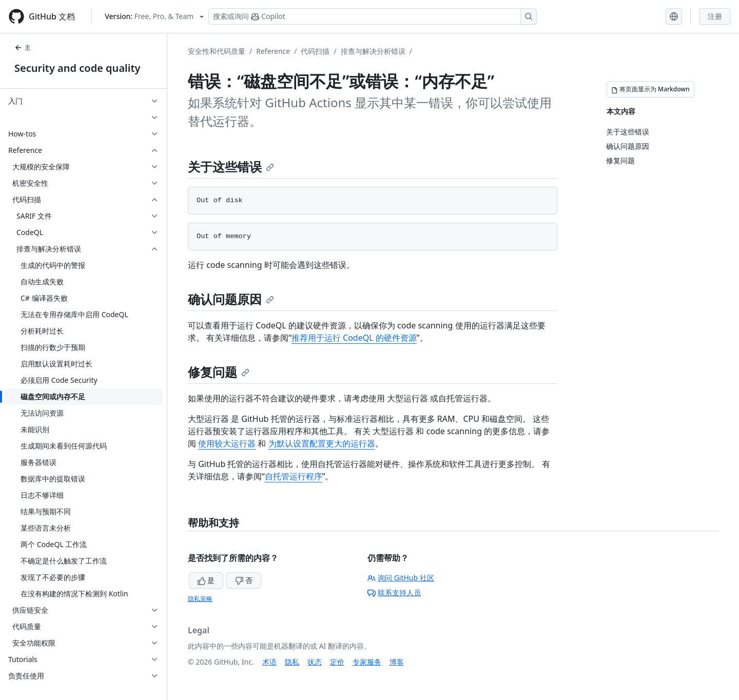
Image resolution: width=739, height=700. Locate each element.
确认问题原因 (231, 299)
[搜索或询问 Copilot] (373, 16)
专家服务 (367, 662)
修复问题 (219, 372)
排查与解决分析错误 (373, 51)
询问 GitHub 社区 (401, 578)
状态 (315, 662)
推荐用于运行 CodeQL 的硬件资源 (354, 338)
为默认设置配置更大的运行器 (322, 443)
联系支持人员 (394, 592)
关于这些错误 (231, 167)
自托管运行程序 (294, 476)
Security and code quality (77, 68)
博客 (397, 662)
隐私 (292, 662)
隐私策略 (200, 599)
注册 (715, 16)
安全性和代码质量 (217, 51)
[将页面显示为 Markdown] (650, 89)
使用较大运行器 (227, 443)
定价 (337, 662)
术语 (269, 662)
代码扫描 (315, 51)
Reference (273, 51)
